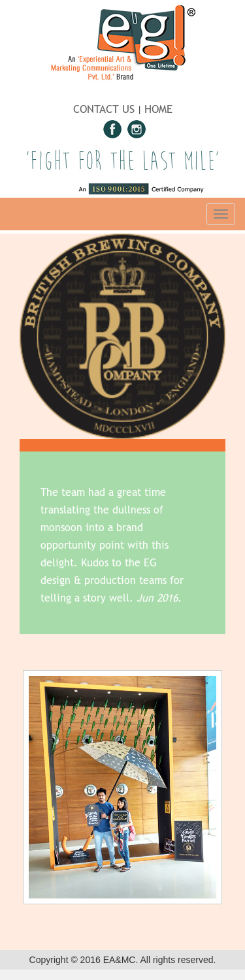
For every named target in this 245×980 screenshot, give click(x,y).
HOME (158, 109)
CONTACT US (104, 109)
